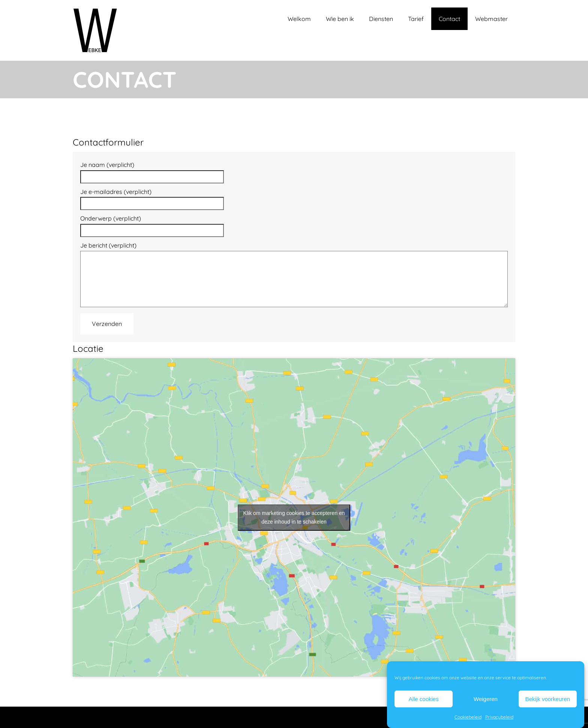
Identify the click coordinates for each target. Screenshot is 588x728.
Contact (449, 19)
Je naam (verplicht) (152, 171)
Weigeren (486, 699)
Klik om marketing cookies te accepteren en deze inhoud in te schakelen (294, 517)
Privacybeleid (499, 717)
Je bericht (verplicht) (294, 275)
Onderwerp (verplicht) (152, 224)
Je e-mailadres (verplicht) (152, 198)
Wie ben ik (340, 19)
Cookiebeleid (468, 717)
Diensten (381, 19)
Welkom (299, 19)
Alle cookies (424, 699)
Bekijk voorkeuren (548, 699)
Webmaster (491, 19)
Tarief (416, 19)
